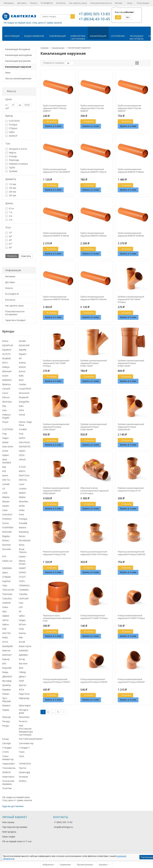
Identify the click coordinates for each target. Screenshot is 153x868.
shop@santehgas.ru (63, 827)
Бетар (22, 659)
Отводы (11, 156)
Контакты (61, 3)
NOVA (22, 506)
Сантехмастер (26, 743)
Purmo (6, 523)
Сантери (6, 743)
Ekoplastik (24, 397)
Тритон (23, 768)
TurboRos (7, 598)
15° (9, 233)
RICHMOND (25, 540)
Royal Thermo (23, 551)
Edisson (6, 397)
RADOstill (7, 532)
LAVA (5, 493)
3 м (9, 220)
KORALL (23, 781)
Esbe (21, 406)
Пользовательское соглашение (105, 3)
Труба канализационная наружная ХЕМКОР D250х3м (93, 298)
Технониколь (9, 768)
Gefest (22, 438)
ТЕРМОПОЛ (25, 764)
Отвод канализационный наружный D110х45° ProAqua (94, 617)
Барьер (6, 659)
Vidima (5, 624)
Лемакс (6, 694)
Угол (8, 227)
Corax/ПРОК (25, 389)
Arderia (22, 363)
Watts (5, 637)
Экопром (23, 777)
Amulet (22, 341)
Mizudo (6, 501)
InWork (22, 459)
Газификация (57, 36)
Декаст (22, 676)
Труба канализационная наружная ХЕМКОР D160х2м (131, 171)
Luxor (22, 484)
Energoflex (24, 402)
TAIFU (22, 581)
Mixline (22, 497)
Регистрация (143, 3)
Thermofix (7, 594)
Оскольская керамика (8, 782)
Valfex (10, 132)
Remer (22, 536)
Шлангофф (24, 772)
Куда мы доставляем (13, 806)
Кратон (23, 685)
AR (20, 358)
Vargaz (22, 620)
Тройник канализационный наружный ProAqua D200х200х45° (131, 427)
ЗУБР (21, 681)
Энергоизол (8, 777)
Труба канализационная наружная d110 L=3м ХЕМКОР (56, 171)
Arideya (6, 367)
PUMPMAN (8, 527)
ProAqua (11, 125)
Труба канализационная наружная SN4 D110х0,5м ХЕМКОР (55, 108)
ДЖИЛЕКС (7, 676)
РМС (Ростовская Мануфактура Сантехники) (26, 730)
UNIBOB (6, 603)
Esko (5, 410)
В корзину (50, 121)
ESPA (21, 410)
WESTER (6, 633)
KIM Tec (6, 480)
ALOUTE (6, 354)
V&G (4, 611)
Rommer (6, 545)
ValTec (5, 620)
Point (21, 514)
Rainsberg (24, 532)
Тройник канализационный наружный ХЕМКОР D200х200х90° (56, 491)
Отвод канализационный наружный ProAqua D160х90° (94, 681)
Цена (8, 99)
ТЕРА (21, 756)
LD (4, 488)
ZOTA (5, 642)
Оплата (34, 3)
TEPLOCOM (8, 590)
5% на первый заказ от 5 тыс (17, 841)
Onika (22, 510)
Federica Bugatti (6, 416)
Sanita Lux (7, 561)
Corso (5, 393)
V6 (20, 611)
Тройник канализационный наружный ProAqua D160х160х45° (56, 427)
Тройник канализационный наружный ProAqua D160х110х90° (131, 363)
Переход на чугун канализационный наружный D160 (57, 618)
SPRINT (23, 572)
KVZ (4, 471)
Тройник (11, 171)
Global (5, 442)
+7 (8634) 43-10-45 (94, 19)
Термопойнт (9, 764)
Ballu (21, 376)
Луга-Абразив (6, 700)
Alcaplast (7, 358)
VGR (4, 629)
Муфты (11, 153)
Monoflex (23, 501)
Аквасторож (25, 646)
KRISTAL (23, 480)
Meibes (22, 493)
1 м (9, 212)
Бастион (23, 663)
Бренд (9, 116)
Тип (8, 144)
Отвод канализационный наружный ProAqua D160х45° (56, 681)
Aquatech (7, 350)
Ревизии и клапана (17, 164)
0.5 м (10, 208)
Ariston (22, 367)
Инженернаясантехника (78, 37)
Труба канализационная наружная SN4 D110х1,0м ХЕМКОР (92, 108)
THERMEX (24, 590)
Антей (22, 642)
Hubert (6, 455)
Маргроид (24, 698)
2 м (9, 216)
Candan (22, 384)
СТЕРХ (5, 752)
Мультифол (25, 705)
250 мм (11, 195)
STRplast (11, 128)
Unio (21, 603)
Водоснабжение (34, 36)
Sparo (5, 572)
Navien (6, 506)
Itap (4, 467)
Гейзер (22, 672)
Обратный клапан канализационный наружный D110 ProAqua (94, 491)
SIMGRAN (7, 568)
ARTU (5, 363)
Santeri (22, 556)
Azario (5, 376)
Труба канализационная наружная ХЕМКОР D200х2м (93, 234)
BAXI (21, 380)
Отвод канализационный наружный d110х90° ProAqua (131, 617)
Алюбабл (23, 650)
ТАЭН (22, 752)
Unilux (5, 607)
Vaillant (6, 616)
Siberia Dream (22, 562)
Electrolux (7, 402)
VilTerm (22, 624)
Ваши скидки (9, 837)
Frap (4, 434)
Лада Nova (24, 694)
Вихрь (5, 672)
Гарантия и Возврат (15, 320)
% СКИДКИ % (47, 3)
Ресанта (23, 721)
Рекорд (6, 721)
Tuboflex (23, 594)
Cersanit (6, 389)
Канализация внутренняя (18, 61)
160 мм (11, 188)
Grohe (5, 451)
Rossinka (7, 549)
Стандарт (7, 748)
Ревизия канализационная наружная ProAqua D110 (131, 489)
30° (9, 236)
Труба (10, 167)
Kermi (5, 475)
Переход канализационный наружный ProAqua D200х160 (131, 553)
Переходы (12, 160)
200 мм (11, 192)
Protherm (7, 519)
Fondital (23, 429)
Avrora (22, 371)
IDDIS (22, 455)
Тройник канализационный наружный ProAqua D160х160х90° (94, 427)
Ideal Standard (7, 461)
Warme (22, 633)
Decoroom (24, 393)
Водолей (7, 668)
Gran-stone (8, 446)
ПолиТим (7, 788)
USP (21, 607)
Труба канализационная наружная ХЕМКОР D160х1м (93, 171)
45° (9, 240)
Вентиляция (12, 36)
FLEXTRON (13, 121)
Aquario (23, 354)
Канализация (98, 36)
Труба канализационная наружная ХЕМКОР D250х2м (56, 298)
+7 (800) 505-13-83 (94, 14)
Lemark (6, 484)
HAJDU (22, 451)
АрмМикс (23, 655)
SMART (22, 568)
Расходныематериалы (137, 37)
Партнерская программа (15, 827)
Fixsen (5, 422)
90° (9, 248)
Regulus (6, 536)
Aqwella (23, 350)
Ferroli (22, 415)
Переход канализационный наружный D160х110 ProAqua (94, 553)
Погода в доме (23, 711)
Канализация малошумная (18, 55)
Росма (5, 739)
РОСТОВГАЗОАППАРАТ (31, 739)
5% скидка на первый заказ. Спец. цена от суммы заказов (33, 23)
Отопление (118, 36)
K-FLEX (22, 467)
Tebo (5, 585)
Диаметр (11, 179)
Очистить (26, 256)
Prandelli (23, 523)
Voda (21, 629)
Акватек (6, 650)
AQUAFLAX (8, 345)
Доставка (22, 3)
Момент (6, 705)
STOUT (22, 577)
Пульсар (6, 717)
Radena (22, 527)
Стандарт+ (24, 748)
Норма (6, 710)
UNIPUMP (24, 598)
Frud (21, 434)
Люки (8, 73)
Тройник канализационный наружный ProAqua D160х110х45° (94, 363)
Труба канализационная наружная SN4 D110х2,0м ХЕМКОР (129, 108)
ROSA (22, 545)
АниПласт (7, 655)
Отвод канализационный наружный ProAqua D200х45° (131, 681)
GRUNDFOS (25, 446)
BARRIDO (7, 380)
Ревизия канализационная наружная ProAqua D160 (56, 553)
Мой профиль (9, 832)
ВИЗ (21, 668)
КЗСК (21, 689)
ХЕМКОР (12, 136)
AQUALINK (24, 345)
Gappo (5, 438)
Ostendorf (7, 514)
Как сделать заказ (78, 3)
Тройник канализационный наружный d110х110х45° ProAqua (131, 299)
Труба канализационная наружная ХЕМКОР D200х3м (131, 234)
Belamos (7, 384)
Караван (6, 689)
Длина (9, 203)
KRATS (22, 471)
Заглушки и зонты (16, 149)
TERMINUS (24, 585)
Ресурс (6, 726)
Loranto (23, 488)
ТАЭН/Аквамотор (8, 758)
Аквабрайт (8, 646)
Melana (6, 497)
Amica (5, 341)
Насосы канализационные (18, 78)
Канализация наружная (18, 67)
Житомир (7, 681)
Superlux (6, 581)
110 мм (11, 184)
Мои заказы (8, 822)
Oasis (5, 510)
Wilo (21, 637)
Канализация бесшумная (18, 49)
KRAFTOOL (24, 475)
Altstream (7, 371)
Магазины (9, 3)
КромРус (7, 685)
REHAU (6, 540)
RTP (4, 556)
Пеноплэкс (24, 717)
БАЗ (4, 663)
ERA (4, 406)
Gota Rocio (24, 442)
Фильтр (11, 91)
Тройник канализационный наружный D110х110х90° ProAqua (56, 363)
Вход (130, 3)
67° (9, 244)
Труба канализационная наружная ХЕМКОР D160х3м (56, 234)
